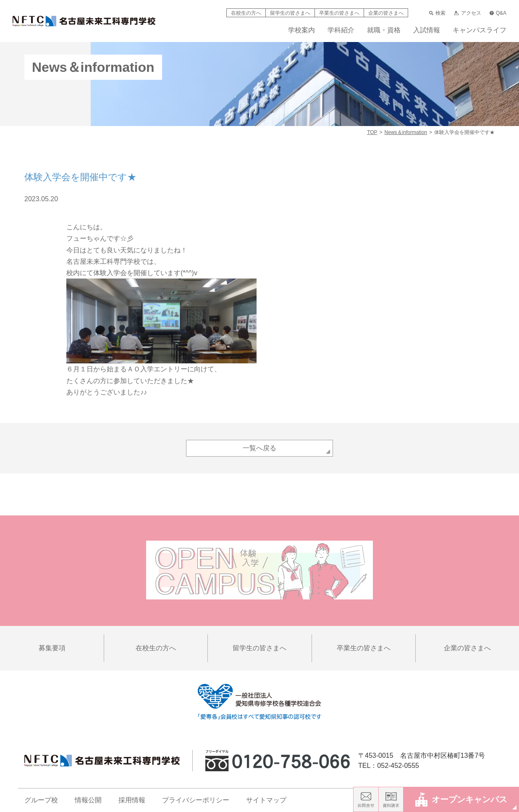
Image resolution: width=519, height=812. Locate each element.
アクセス (467, 13)
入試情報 (427, 30)
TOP (372, 132)
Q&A (498, 13)
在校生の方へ (246, 13)
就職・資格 (384, 30)
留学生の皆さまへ (290, 13)
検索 (437, 13)
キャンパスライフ (480, 30)
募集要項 (52, 648)
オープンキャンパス (461, 799)
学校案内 (301, 30)
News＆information (406, 132)
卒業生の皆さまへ (339, 13)
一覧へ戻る (259, 448)
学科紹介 (341, 30)
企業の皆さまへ (386, 13)
